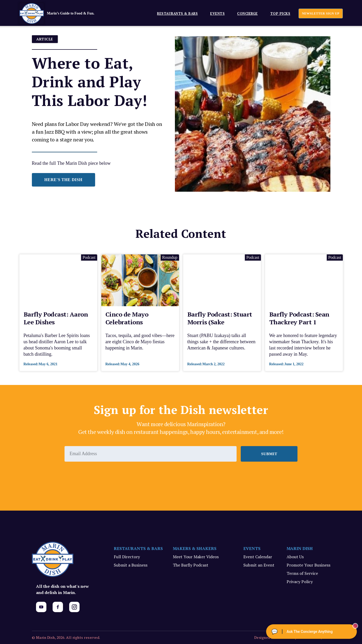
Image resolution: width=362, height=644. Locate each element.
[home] (65, 13)
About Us (295, 557)
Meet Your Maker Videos (196, 557)
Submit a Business (131, 565)
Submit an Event (259, 565)
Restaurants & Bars (177, 13)
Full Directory (127, 557)
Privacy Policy (300, 582)
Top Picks (280, 13)
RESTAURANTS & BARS (138, 548)
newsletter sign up (321, 13)
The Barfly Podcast (191, 565)
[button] (175, 13)
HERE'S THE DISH (63, 180)
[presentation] (104, 476)
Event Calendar (258, 557)
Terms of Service (302, 573)
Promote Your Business (308, 565)
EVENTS (217, 13)
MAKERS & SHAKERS (195, 548)
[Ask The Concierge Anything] (311, 632)
